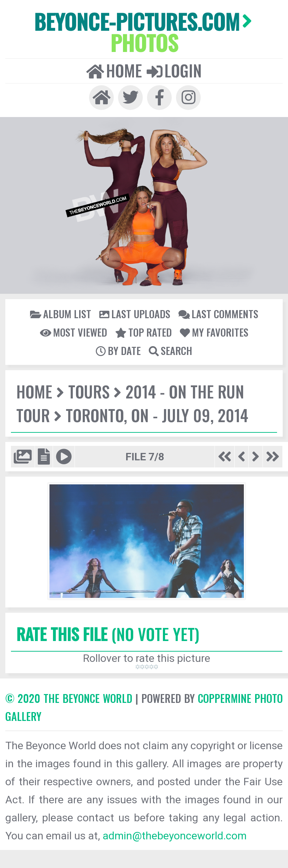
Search (171, 350)
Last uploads (135, 314)
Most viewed (74, 332)
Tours (89, 391)
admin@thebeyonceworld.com (175, 836)
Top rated (143, 332)
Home (114, 70)
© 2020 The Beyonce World (69, 698)
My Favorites (214, 332)
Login (174, 70)
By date (118, 350)
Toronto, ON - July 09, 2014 (157, 415)
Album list (61, 314)
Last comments (218, 314)
